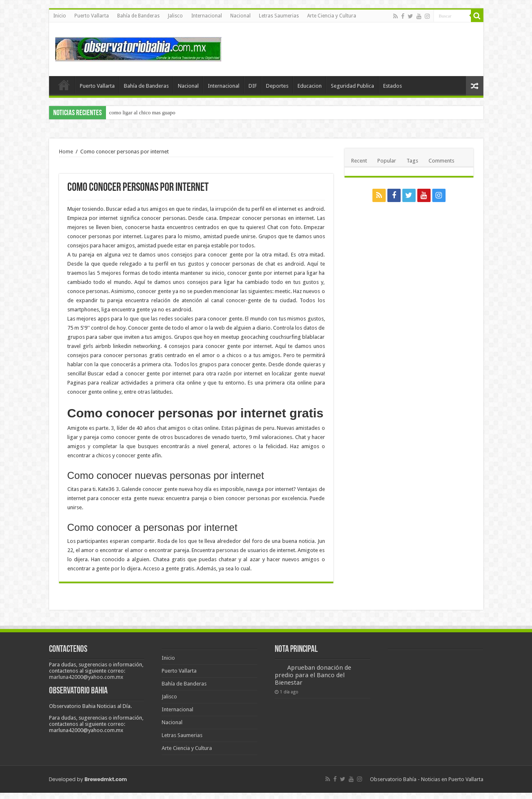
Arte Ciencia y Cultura (332, 16)
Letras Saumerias (279, 16)
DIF (253, 86)
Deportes (277, 86)
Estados (393, 86)
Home (66, 152)
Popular (387, 161)
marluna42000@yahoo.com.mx (86, 677)
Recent (359, 161)
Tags (412, 161)
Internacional (207, 16)
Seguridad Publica (352, 86)
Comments (441, 161)
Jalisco (175, 16)
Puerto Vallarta (92, 16)
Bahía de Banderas (138, 16)
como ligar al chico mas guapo (142, 112)
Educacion (310, 86)
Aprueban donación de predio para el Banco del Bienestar (313, 675)
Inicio (60, 16)
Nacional (240, 16)
